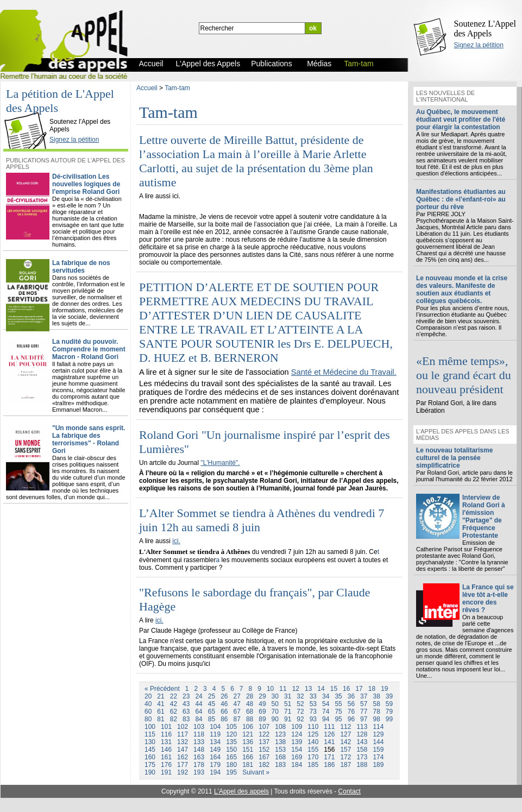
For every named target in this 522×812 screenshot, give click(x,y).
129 (378, 734)
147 (183, 750)
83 (186, 719)
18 (372, 689)
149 (215, 750)
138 (280, 742)
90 (275, 719)
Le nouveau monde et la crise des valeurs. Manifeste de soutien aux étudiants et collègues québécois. (462, 289)
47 (237, 704)
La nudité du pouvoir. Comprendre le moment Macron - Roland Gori (89, 349)
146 (166, 750)
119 (215, 734)
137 (264, 742)
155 (313, 750)
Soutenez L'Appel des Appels (485, 29)
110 (313, 727)
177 (183, 765)
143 (362, 742)
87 (237, 719)
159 (378, 750)
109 (297, 727)
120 (231, 734)
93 (313, 719)
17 (359, 689)
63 (186, 712)
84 (199, 719)
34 (326, 696)
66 (224, 712)
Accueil (147, 88)
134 (215, 742)
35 (338, 696)
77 (364, 712)
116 (166, 734)
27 (237, 696)
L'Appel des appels (241, 791)
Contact (350, 791)
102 (183, 727)
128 (362, 734)
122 (264, 734)
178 (199, 765)
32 (300, 696)
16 (346, 689)
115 (150, 734)
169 (297, 757)
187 (345, 765)
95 (338, 719)
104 (215, 727)
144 (378, 742)
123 (280, 734)
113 (362, 727)
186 (329, 765)
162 (183, 757)
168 (280, 757)
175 (150, 765)
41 (161, 704)
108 (280, 727)
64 (199, 712)
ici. (176, 541)
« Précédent (162, 689)
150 (231, 750)
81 (161, 719)
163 (199, 757)
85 (212, 719)
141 (329, 742)
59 (389, 704)
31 (288, 696)
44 (199, 704)
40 (148, 704)
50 (275, 704)
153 (280, 750)
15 (334, 689)
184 (297, 765)
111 (329, 727)
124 (297, 734)
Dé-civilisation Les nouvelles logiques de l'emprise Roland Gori (86, 184)
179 (215, 765)
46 (224, 704)
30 (275, 696)
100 (150, 727)
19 (384, 689)
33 (313, 696)
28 (250, 696)
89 (262, 719)
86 (224, 719)
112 (345, 727)
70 (275, 712)
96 (351, 719)
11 (283, 689)
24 (199, 696)
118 (199, 734)
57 (364, 704)
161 (166, 757)
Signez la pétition (479, 45)
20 (148, 696)
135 (231, 742)
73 (313, 712)
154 (297, 750)
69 (262, 712)
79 (389, 712)
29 (262, 696)
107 (264, 727)
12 (296, 689)
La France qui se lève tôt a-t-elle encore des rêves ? (488, 599)
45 (212, 704)
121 (248, 734)
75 (338, 712)
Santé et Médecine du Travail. (344, 372)
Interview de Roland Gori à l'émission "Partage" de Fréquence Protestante (484, 517)
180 (231, 765)
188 (362, 765)
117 (183, 734)
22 (174, 696)
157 (345, 750)
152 (264, 750)
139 (297, 742)
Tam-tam (177, 88)
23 (186, 696)
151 (248, 750)
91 (288, 719)
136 (248, 742)
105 (231, 727)
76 (351, 712)
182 (264, 765)
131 (166, 742)
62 (174, 712)
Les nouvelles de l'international (445, 96)
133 (199, 742)
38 (376, 696)
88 (250, 719)
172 (345, 757)
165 (231, 757)
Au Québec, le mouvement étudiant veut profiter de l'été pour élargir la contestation (461, 119)
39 (389, 696)
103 (199, 727)
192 (183, 772)
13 (308, 689)
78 (376, 712)
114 (378, 727)
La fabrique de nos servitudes (81, 267)
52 (300, 704)
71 (288, 712)
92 (300, 719)
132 (183, 742)
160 (150, 757)
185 (313, 765)
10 (270, 689)
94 (326, 719)
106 (248, 727)
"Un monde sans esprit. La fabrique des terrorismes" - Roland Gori (89, 439)
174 (378, 757)
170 (313, 757)
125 (313, 734)
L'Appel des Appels (28, 112)
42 (174, 704)
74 (326, 712)
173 (362, 757)
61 (161, 712)
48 (250, 704)
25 (212, 696)
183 (280, 765)
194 (215, 772)
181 (248, 765)
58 (376, 704)
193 (199, 772)
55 (338, 704)
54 (326, 704)
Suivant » (256, 772)
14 (321, 689)
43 (186, 704)
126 (329, 734)
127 (345, 734)
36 (351, 696)
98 (376, 719)
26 (224, 696)
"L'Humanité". (220, 463)
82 (174, 719)
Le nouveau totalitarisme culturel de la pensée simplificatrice (454, 458)
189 (378, 765)
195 (231, 772)
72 (300, 712)
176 (166, 765)
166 (248, 757)
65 (212, 712)
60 (148, 712)
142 (345, 742)
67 (237, 712)
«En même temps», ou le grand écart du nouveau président (464, 375)
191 (166, 772)
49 (262, 704)
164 (215, 757)
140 (313, 742)
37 (364, 696)
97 (364, 719)
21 (161, 696)
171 (329, 757)
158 (362, 750)
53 (313, 704)
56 (351, 704)
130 (150, 742)
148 (199, 750)
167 (264, 757)
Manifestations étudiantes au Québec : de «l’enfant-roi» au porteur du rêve (461, 199)
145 (150, 750)
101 (166, 727)
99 (389, 719)
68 (250, 712)
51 (288, 704)
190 (150, 772)
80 (148, 719)
